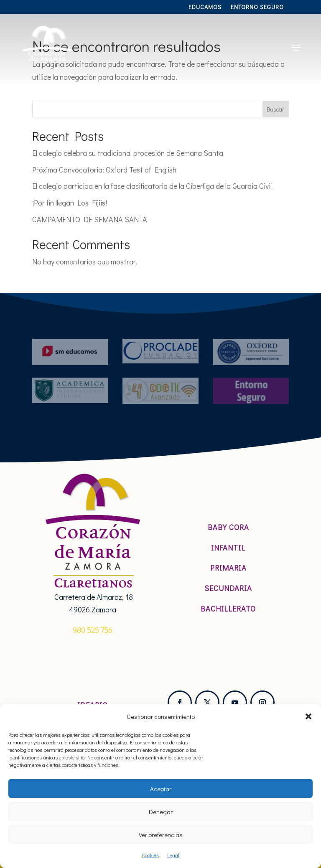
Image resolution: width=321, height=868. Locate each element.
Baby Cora (228, 527)
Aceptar (161, 789)
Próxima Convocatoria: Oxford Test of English (104, 170)
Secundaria (228, 588)
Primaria (228, 568)
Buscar (275, 109)
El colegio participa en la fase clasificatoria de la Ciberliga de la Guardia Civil (152, 186)
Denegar (161, 812)
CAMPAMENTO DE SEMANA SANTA (90, 219)
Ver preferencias (161, 835)
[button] (308, 716)
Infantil (228, 548)
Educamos (205, 8)
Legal (173, 855)
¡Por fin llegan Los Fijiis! (70, 203)
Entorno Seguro (257, 8)
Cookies (150, 855)
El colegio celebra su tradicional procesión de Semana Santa (128, 153)
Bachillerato (228, 609)
